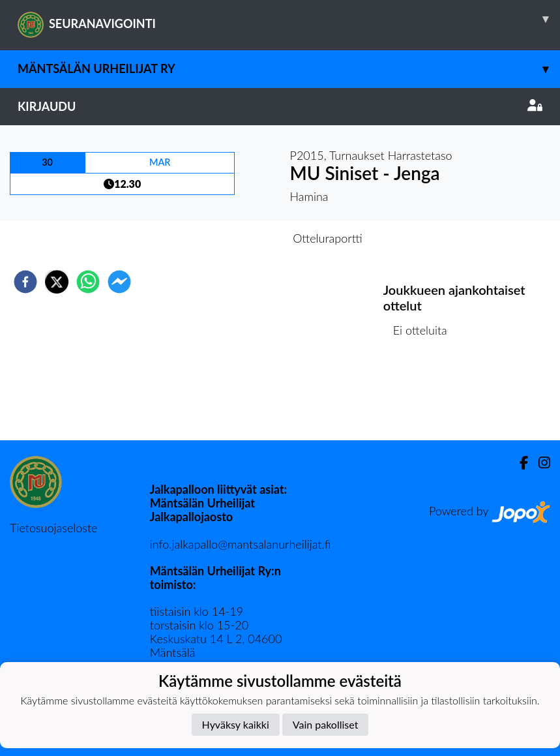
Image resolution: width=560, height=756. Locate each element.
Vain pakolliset (326, 724)
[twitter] (57, 282)
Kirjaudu (280, 106)
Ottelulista (425, 396)
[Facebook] (519, 463)
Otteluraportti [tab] (328, 238)
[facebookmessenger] (119, 282)
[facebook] (25, 282)
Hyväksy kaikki (236, 724)
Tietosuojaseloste (53, 528)
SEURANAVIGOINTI (289, 19)
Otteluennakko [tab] (235, 238)
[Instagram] (539, 463)
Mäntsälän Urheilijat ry (289, 69)
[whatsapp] (88, 282)
